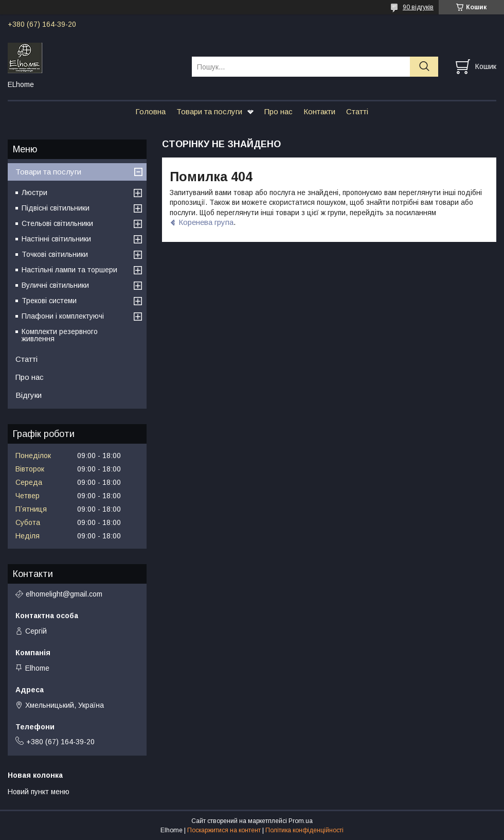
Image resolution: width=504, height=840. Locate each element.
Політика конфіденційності (304, 830)
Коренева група (206, 222)
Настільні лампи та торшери (69, 270)
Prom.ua (301, 821)
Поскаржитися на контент (224, 830)
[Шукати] (424, 67)
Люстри (34, 192)
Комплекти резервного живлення (60, 335)
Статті (357, 111)
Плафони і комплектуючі (63, 316)
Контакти (319, 111)
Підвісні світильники (56, 208)
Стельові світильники (57, 223)
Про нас (278, 111)
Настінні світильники (56, 239)
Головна (150, 111)
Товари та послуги (209, 111)
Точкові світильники (55, 254)
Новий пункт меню (39, 792)
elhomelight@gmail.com (64, 594)
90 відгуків (418, 7)
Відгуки (29, 395)
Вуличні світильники (55, 285)
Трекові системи (49, 301)
